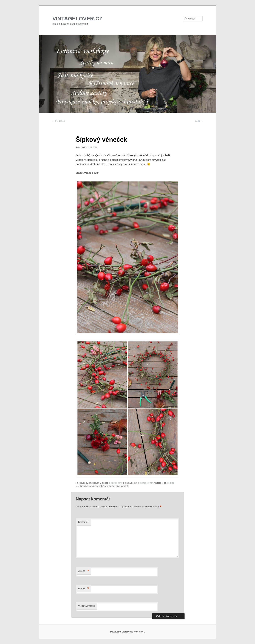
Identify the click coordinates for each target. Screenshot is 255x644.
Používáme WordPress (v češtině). (127, 632)
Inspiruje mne (115, 483)
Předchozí (59, 121)
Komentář (83, 522)
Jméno (84, 571)
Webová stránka (87, 606)
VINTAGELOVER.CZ (77, 19)
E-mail (84, 589)
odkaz (171, 483)
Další (199, 121)
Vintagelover (146, 483)
